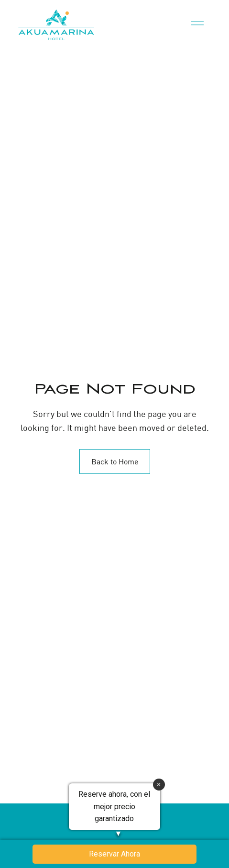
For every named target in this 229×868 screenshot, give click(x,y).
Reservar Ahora (114, 854)
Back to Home (115, 461)
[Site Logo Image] (56, 25)
